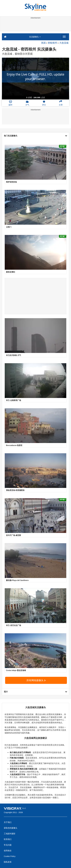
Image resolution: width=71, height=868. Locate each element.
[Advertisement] (35, 25)
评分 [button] (44, 103)
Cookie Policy (10, 856)
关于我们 (8, 822)
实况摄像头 (35, 37)
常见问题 (8, 845)
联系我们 (8, 839)
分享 (61, 103)
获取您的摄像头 (11, 828)
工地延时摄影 (10, 834)
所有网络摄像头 (36, 680)
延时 (10, 103)
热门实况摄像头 (35, 136)
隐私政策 (8, 862)
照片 (35, 692)
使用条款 (8, 851)
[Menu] (64, 37)
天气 (27, 103)
